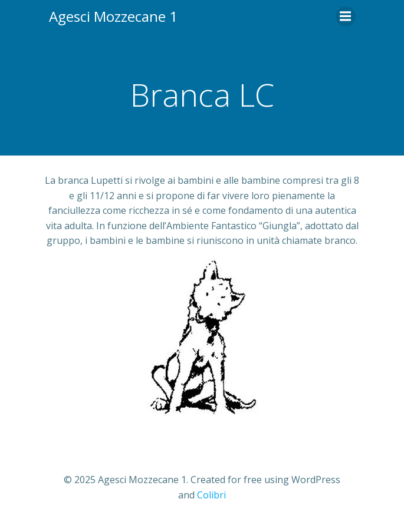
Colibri (211, 495)
